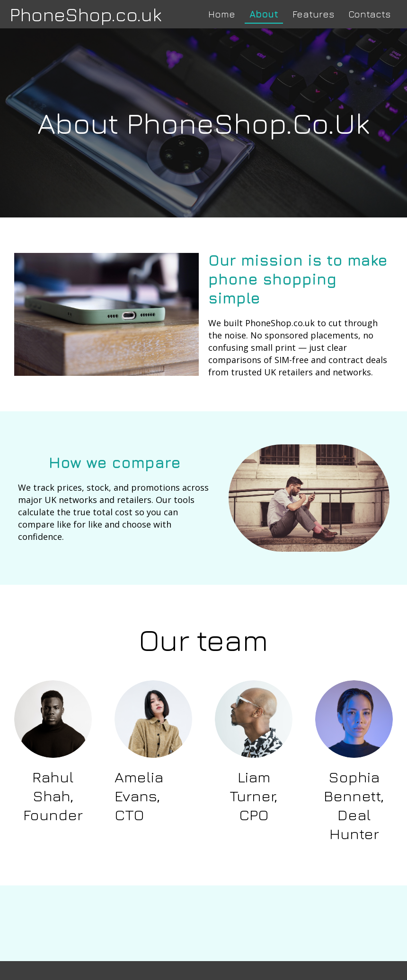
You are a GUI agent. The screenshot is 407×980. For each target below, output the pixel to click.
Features (313, 14)
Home (222, 14)
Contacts (369, 14)
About (264, 14)
